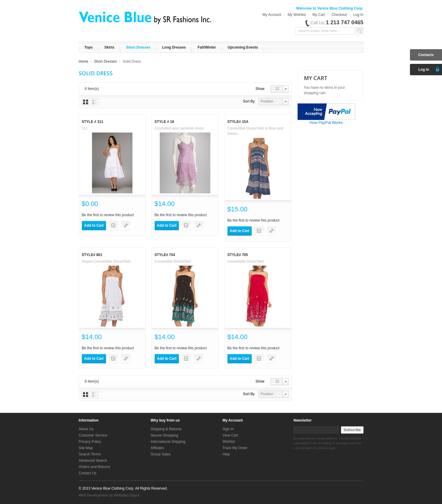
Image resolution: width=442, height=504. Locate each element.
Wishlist (229, 442)
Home (84, 61)
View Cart (230, 435)
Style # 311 (93, 122)
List (95, 102)
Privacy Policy (90, 442)
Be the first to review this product (108, 215)
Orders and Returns (95, 467)
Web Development (94, 495)
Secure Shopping (165, 435)
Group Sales (161, 454)
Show (260, 89)
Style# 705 (238, 255)
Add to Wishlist (113, 226)
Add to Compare (126, 226)
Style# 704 (165, 255)
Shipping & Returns (166, 429)
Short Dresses (105, 61)
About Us (86, 429)
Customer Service (93, 435)
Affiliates (157, 448)
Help (226, 454)
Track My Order (235, 448)
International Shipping (168, 442)
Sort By (249, 101)
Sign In (228, 429)
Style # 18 (164, 122)
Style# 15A (238, 122)
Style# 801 (92, 255)
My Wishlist (297, 15)
